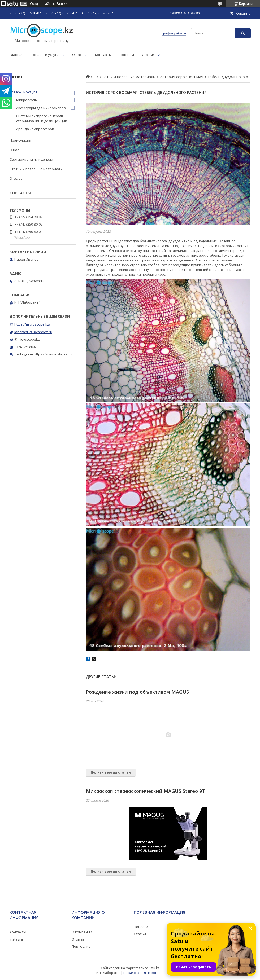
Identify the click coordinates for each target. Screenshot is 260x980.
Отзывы (16, 178)
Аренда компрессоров (35, 129)
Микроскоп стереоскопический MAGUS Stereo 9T (146, 791)
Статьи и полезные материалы (128, 77)
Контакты (103, 55)
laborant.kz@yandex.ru (33, 332)
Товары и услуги (45, 55)
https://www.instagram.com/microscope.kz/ (69, 354)
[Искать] (243, 33)
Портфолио (81, 946)
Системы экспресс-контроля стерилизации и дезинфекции (42, 118)
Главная (16, 55)
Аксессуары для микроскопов (41, 108)
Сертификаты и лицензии (31, 159)
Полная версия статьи (111, 772)
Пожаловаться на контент (144, 973)
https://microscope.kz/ (32, 324)
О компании (82, 932)
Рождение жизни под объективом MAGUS (137, 692)
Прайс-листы (20, 140)
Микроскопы (27, 100)
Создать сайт (40, 4)
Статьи (148, 55)
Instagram (18, 939)
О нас (77, 55)
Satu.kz (154, 968)
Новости (127, 55)
